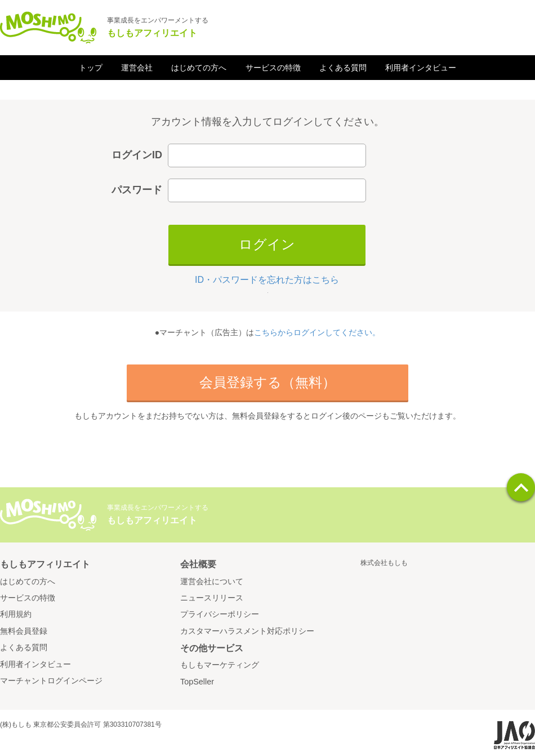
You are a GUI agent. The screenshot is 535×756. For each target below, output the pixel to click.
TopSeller (197, 682)
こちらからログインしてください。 (317, 332)
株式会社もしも (384, 563)
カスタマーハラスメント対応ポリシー (247, 631)
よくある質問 (343, 68)
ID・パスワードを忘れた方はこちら (267, 280)
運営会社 (137, 68)
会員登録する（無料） (267, 382)
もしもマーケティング (220, 665)
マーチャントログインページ (51, 681)
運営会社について (212, 581)
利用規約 (16, 614)
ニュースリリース (212, 598)
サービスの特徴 (273, 68)
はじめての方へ (199, 68)
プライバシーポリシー (220, 614)
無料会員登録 (24, 631)
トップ (91, 68)
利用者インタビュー (421, 68)
